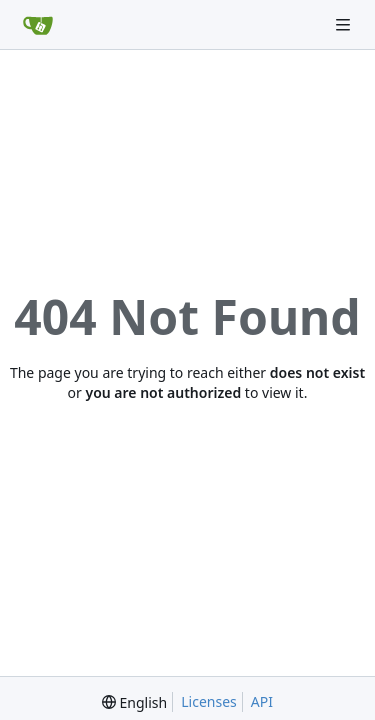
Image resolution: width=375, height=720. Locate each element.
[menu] (134, 702)
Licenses (209, 701)
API (262, 701)
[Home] (38, 25)
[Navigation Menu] (345, 24)
